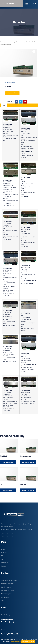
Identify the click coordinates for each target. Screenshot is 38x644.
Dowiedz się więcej (16, 642)
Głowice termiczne (10, 82)
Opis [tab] (4, 105)
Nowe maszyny (6, 594)
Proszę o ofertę (12, 93)
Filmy (3, 556)
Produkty (12, 42)
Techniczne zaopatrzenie (23, 42)
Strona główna (4, 42)
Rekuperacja (5, 597)
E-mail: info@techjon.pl (9, 622)
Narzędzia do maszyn (8, 590)
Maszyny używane (7, 584)
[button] (27, 4)
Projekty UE (5, 563)
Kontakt (4, 566)
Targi (3, 559)
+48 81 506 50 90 (7, 620)
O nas (3, 549)
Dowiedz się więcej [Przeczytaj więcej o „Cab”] (8, 490)
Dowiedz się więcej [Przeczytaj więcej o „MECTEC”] (28, 490)
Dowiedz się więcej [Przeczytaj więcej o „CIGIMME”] (8, 462)
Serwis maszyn (6, 587)
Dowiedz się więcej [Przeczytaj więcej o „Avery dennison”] (28, 462)
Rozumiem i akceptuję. (28, 642)
